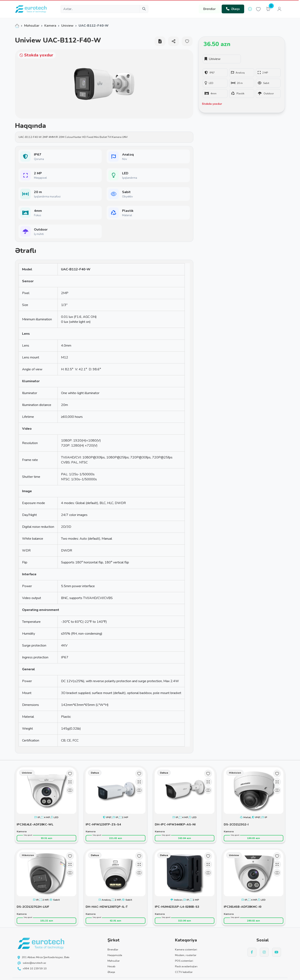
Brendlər (209, 9)
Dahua (95, 773)
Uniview (67, 26)
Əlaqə (233, 9)
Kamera (50, 26)
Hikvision (235, 773)
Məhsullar (32, 26)
